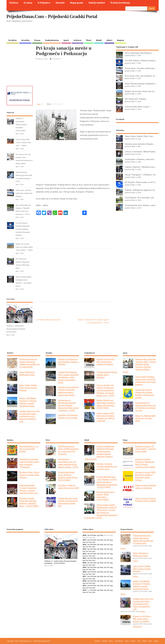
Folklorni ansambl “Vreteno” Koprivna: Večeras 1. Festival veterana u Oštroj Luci (29, 489)
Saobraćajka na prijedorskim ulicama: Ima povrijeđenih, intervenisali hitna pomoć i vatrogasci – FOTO (68, 405)
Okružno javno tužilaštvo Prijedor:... (140, 144)
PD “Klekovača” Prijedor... (136, 99)
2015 (84, 585)
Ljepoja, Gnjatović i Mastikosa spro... (140, 167)
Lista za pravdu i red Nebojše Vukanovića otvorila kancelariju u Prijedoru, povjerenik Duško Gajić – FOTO (105, 390)
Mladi (99, 40)
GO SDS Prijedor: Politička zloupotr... (141, 60)
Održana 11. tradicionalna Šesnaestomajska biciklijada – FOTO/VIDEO (21, 125)
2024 (84, 544)
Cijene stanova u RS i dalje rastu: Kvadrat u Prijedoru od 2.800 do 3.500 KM (106, 417)
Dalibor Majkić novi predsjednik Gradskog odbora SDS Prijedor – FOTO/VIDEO (106, 404)
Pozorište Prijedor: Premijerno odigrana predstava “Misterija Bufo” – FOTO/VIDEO (29, 502)
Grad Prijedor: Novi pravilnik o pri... (140, 198)
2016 (84, 581)
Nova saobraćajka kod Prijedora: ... (139, 53)
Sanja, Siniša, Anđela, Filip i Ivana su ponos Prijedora (28, 388)
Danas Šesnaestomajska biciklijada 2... (141, 84)
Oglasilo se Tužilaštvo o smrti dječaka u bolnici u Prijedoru (68, 362)
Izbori (109, 40)
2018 (84, 572)
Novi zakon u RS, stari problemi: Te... (141, 76)
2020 (84, 563)
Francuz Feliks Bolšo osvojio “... (138, 107)
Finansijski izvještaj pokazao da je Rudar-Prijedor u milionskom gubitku (145, 394)
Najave (120, 40)
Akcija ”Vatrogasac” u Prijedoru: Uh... (141, 175)
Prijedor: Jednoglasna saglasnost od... (140, 190)
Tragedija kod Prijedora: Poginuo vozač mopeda (68, 416)
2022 (84, 554)
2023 (84, 549)
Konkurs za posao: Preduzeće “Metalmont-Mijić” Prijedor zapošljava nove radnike (145, 463)
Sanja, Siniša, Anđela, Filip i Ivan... (140, 136)
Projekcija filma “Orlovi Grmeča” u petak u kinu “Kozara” (29, 475)
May (102, 535)
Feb (92, 535)
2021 (84, 558)
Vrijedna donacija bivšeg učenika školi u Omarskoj (107, 375)
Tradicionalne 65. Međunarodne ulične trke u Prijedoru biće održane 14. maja (146, 407)
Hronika (25, 40)
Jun (105, 540)
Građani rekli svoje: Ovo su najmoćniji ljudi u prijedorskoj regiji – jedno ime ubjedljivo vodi (30, 416)
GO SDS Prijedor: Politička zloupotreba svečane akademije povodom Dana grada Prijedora (23, 229)
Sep (84, 542)
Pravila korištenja (120, 3)
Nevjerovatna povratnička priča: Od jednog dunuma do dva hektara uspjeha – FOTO (68, 463)
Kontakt (60, 3)
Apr (98, 535)
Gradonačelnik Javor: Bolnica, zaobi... (141, 205)
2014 (84, 590)
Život (89, 40)
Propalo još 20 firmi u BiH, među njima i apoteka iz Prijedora (106, 362)
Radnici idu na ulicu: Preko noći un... (140, 91)
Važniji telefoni (97, 3)
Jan (88, 535)
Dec (94, 542)
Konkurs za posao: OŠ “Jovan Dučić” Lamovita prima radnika (146, 449)
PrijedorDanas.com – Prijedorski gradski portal (52, 16)
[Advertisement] (106, 31)
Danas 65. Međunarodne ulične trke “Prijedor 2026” (145, 418)
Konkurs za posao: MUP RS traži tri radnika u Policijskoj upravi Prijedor (145, 476)
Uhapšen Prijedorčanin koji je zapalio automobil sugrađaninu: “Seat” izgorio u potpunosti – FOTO (68, 377)
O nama (28, 3)
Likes (40, 104)
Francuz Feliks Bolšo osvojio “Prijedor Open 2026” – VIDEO (23, 143)
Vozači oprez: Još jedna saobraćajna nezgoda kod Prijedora (24, 193)
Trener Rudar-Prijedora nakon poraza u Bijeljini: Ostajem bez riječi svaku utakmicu (145, 380)
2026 (84, 535)
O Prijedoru (44, 3)
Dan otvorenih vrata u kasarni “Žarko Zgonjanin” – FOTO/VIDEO (106, 496)
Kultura (78, 40)
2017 (84, 576)
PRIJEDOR (23, 544)
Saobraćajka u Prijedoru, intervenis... (140, 159)
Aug (111, 540)
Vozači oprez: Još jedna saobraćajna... (140, 68)
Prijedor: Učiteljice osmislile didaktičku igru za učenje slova (107, 466)
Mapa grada (77, 3)
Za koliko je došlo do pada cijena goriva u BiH (68, 486)
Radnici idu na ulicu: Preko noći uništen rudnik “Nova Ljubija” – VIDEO (24, 247)
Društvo (13, 40)
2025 (84, 540)
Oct (87, 542)
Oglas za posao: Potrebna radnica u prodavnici (146, 486)
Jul (108, 540)
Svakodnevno (52, 40)
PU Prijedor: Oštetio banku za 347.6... (141, 182)
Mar (95, 535)
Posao (37, 40)
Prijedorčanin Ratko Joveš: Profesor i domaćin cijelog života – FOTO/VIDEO (68, 476)
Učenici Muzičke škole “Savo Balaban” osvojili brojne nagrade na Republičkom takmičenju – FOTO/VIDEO (107, 482)
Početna (14, 3)
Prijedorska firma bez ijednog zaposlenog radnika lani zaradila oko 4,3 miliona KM (30, 363)
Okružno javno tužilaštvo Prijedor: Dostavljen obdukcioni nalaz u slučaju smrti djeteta (68, 391)
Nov (90, 542)
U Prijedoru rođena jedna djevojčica (49, 320)
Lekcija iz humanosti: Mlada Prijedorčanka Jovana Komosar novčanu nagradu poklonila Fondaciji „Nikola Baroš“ (99, 453)
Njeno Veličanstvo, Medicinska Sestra (27, 373)
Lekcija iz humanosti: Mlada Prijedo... (141, 152)
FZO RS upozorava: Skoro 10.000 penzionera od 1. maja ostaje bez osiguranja (68, 450)
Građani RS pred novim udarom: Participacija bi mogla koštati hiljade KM (68, 502)
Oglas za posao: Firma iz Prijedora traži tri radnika (146, 499)
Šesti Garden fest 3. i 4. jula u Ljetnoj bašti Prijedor (29, 449)
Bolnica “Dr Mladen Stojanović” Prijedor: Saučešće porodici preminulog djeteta (28, 402)
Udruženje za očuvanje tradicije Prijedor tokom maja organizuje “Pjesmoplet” (29, 463)
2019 (84, 567)
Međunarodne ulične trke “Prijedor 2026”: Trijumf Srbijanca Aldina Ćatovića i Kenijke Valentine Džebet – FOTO (139, 365)
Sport (66, 40)
